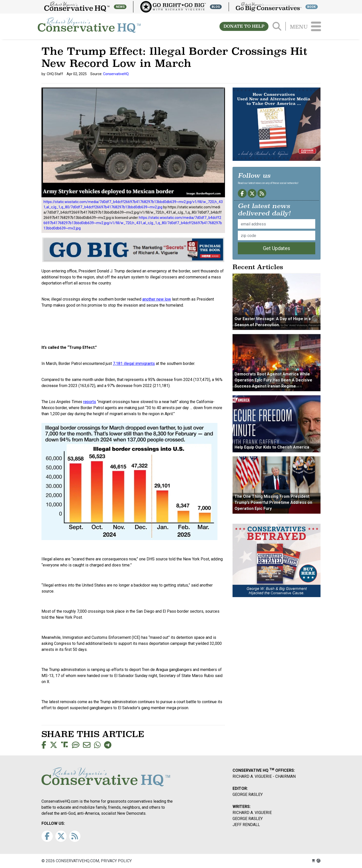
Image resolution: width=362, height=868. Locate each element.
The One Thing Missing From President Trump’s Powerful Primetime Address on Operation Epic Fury (273, 502)
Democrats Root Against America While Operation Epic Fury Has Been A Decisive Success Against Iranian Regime (273, 380)
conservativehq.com (89, 26)
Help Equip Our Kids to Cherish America (272, 447)
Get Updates (277, 248)
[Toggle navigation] (316, 26)
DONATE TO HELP (244, 26)
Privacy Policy (116, 861)
